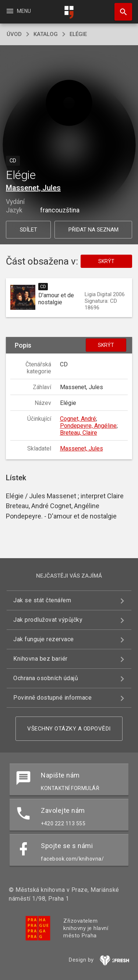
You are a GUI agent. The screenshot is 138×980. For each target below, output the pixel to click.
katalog (46, 34)
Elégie (78, 34)
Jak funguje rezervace (44, 639)
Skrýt (106, 261)
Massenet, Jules (33, 188)
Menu (18, 11)
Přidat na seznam (93, 230)
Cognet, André (78, 419)
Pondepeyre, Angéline (88, 426)
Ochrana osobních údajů (46, 678)
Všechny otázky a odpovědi (69, 729)
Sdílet (29, 230)
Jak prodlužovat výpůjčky (48, 620)
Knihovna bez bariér (40, 659)
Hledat (120, 8)
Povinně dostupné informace (52, 698)
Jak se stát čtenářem (42, 600)
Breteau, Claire (79, 433)
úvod (14, 34)
